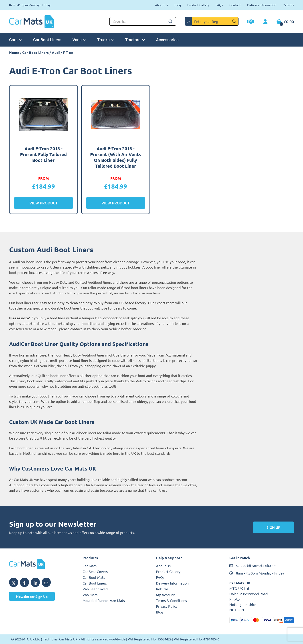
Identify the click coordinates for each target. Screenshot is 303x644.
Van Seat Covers (96, 589)
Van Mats (90, 595)
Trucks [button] (106, 40)
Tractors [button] (135, 40)
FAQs (219, 5)
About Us (162, 5)
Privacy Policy (167, 606)
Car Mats (90, 566)
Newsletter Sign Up (32, 596)
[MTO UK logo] (41, 564)
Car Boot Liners (47, 40)
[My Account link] (265, 22)
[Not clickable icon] (143, 21)
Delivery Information (262, 5)
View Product (43, 203)
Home (14, 52)
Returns (288, 5)
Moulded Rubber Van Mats (104, 600)
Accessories (167, 40)
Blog (178, 5)
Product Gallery (198, 5)
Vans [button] (79, 40)
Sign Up (273, 527)
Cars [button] (16, 40)
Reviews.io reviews (106, 485)
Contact (235, 5)
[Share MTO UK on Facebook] (24, 582)
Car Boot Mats (94, 577)
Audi (56, 52)
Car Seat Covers (95, 571)
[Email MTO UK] (46, 582)
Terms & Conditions (171, 600)
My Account (165, 595)
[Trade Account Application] (251, 22)
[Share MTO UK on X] (14, 582)
